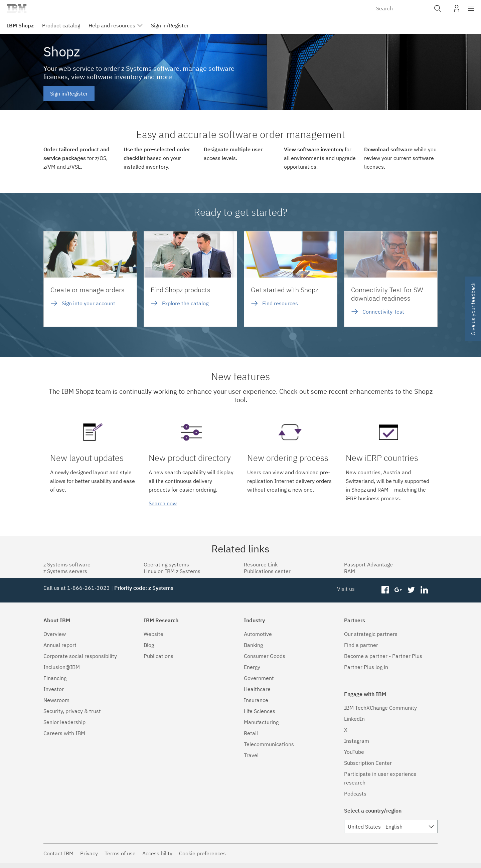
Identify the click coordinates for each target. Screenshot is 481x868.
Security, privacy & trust (72, 711)
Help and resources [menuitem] (112, 25)
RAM (350, 571)
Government (259, 678)
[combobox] (409, 8)
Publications (158, 656)
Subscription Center (368, 763)
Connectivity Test (383, 312)
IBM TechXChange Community (380, 708)
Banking (253, 645)
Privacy (89, 853)
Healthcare (257, 689)
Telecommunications (269, 744)
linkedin (424, 590)
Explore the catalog (185, 303)
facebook (385, 590)
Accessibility (157, 853)
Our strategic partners (371, 634)
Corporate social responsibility (80, 656)
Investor (54, 689)
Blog (149, 645)
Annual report (60, 645)
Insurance (256, 700)
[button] (438, 8)
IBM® (17, 8)
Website (153, 634)
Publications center (267, 571)
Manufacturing (261, 722)
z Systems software (67, 564)
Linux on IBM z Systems (172, 571)
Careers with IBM (64, 733)
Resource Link (261, 564)
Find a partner (361, 645)
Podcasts (355, 794)
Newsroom (56, 700)
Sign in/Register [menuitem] (170, 25)
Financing (55, 678)
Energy (252, 667)
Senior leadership (64, 722)
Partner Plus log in (366, 667)
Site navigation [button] (471, 12)
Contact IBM (58, 853)
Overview (55, 634)
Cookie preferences (202, 853)
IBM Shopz (20, 25)
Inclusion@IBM (62, 667)
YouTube (354, 752)
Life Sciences (260, 711)
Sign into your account (89, 303)
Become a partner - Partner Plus (383, 656)
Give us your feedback (473, 309)
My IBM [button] (457, 11)
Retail (251, 733)
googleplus (398, 590)
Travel (251, 755)
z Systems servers (65, 571)
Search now (163, 503)
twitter (411, 590)
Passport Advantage (368, 564)
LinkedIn (354, 719)
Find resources (280, 303)
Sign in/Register (69, 94)
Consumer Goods (265, 656)
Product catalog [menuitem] (61, 25)
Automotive (258, 634)
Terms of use (120, 853)
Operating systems (166, 564)
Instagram (357, 741)
